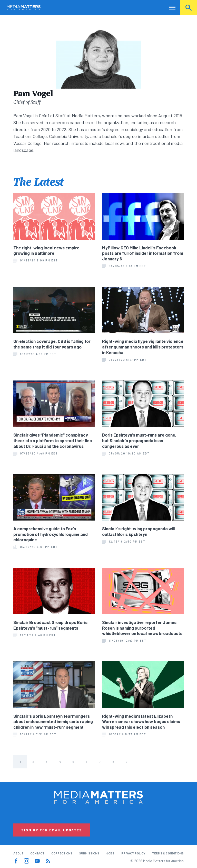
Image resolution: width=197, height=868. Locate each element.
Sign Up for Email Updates (52, 830)
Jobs (110, 853)
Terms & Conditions (168, 853)
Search (189, 8)
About (18, 853)
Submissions (89, 853)
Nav (169, 8)
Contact (37, 853)
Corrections (62, 853)
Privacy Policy (133, 853)
